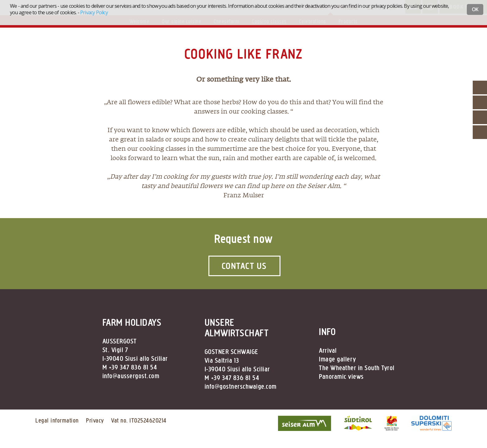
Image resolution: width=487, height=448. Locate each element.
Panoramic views (341, 377)
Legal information (57, 420)
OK (475, 9)
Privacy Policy (94, 12)
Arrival (328, 351)
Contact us (244, 266)
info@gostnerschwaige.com (241, 387)
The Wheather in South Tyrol (357, 368)
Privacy (95, 420)
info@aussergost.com (131, 376)
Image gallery (338, 359)
